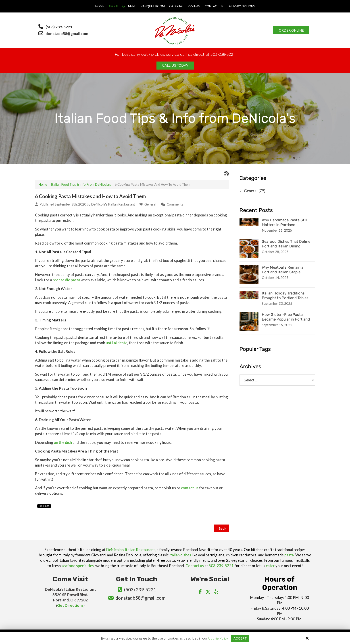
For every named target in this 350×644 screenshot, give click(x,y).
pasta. (290, 555)
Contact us (195, 566)
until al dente (117, 343)
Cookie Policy (218, 638)
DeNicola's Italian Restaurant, (131, 550)
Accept (240, 638)
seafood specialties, (78, 566)
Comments (175, 204)
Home (43, 184)
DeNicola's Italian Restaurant (113, 204)
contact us (190, 488)
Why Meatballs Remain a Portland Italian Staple (283, 270)
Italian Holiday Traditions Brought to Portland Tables (285, 295)
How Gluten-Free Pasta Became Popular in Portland (286, 317)
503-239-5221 (221, 566)
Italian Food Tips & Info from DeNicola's (81, 184)
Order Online (291, 30)
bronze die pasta (66, 280)
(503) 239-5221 (59, 27)
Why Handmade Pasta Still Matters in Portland (284, 222)
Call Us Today (175, 66)
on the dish (63, 442)
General (150, 204)
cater (270, 566)
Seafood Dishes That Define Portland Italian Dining (286, 244)
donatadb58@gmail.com (67, 34)
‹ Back (221, 528)
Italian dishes (180, 555)
